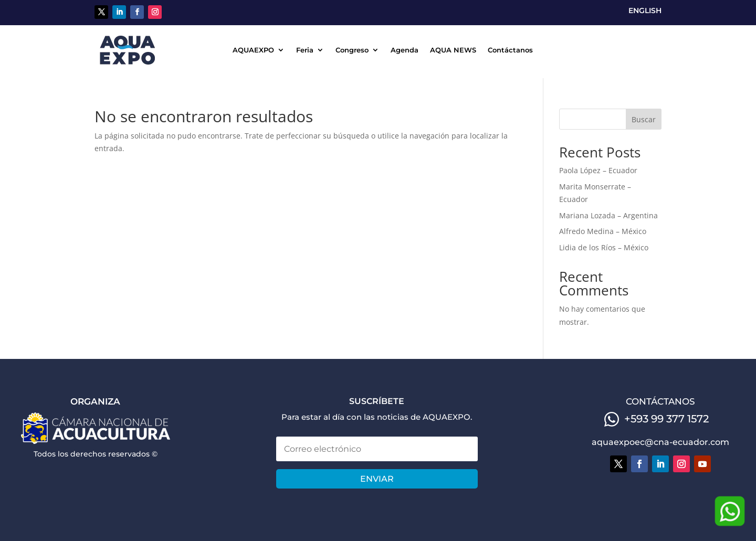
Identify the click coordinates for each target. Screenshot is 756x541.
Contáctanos (510, 50)
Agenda (405, 50)
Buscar (644, 119)
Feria (305, 50)
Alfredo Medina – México (603, 231)
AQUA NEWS (453, 50)
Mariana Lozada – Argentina (608, 215)
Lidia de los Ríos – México (604, 247)
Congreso (352, 50)
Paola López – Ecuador (598, 170)
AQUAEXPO (253, 50)
